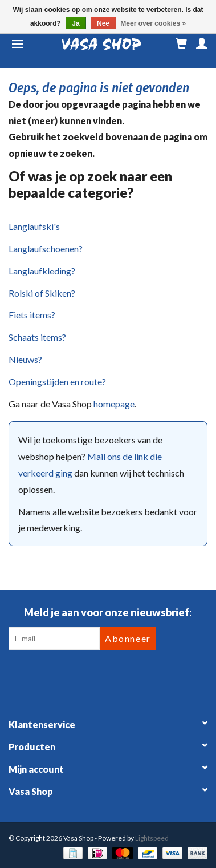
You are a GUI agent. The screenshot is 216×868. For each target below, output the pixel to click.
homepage (114, 404)
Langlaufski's (34, 226)
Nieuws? (25, 359)
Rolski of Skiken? (42, 293)
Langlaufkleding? (42, 271)
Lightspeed (152, 838)
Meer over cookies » (153, 23)
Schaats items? (37, 337)
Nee (103, 23)
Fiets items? (32, 315)
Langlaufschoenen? (46, 249)
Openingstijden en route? (57, 381)
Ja (76, 23)
